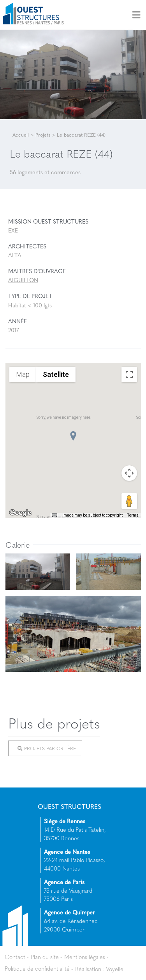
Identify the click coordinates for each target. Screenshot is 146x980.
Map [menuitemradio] (23, 374)
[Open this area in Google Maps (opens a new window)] (20, 513)
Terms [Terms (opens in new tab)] (133, 515)
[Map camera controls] (129, 473)
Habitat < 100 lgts (30, 305)
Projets (43, 135)
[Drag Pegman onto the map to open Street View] (129, 501)
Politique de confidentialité (37, 968)
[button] (73, 436)
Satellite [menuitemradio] (56, 374)
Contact (15, 957)
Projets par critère (47, 748)
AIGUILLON (23, 280)
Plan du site (45, 957)
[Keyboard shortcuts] (55, 515)
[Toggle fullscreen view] (129, 375)
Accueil (21, 135)
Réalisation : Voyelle (99, 968)
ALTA (15, 255)
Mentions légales (85, 957)
